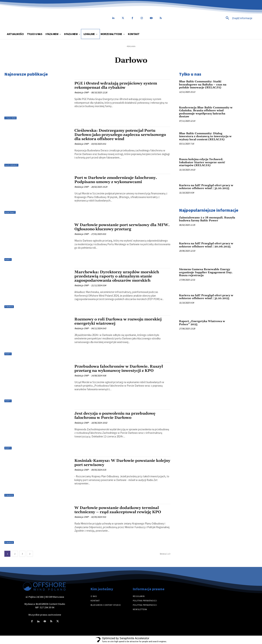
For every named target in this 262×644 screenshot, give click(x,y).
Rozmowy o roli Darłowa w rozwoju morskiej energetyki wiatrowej (118, 321)
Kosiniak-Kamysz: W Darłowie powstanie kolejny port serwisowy (122, 463)
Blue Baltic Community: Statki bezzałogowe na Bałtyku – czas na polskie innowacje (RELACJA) (203, 85)
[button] (214, 18)
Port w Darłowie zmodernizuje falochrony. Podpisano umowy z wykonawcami (116, 180)
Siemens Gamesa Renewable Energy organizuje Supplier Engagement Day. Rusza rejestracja (206, 272)
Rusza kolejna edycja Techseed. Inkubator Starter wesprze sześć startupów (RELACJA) (202, 162)
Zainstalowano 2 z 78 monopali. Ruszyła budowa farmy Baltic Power (207, 219)
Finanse (9, 307)
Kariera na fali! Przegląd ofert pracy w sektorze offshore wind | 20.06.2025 (206, 245)
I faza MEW (10, 118)
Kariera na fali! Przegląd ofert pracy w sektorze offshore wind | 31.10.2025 (206, 187)
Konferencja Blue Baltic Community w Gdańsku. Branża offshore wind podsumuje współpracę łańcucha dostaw (206, 112)
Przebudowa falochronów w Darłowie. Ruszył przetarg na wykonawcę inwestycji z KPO (119, 369)
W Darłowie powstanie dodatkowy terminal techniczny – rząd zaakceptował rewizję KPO (118, 510)
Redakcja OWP (82, 92)
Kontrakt (10, 212)
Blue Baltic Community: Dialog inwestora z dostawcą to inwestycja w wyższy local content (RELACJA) (205, 136)
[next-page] (30, 554)
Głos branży (11, 165)
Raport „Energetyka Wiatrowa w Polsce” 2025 (202, 323)
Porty (8, 260)
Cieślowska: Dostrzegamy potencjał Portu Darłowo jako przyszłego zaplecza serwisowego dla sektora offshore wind (120, 135)
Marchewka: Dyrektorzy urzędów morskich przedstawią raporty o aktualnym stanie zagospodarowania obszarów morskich (117, 276)
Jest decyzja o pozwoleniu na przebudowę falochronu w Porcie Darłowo (115, 416)
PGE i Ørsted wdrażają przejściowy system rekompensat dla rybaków (116, 86)
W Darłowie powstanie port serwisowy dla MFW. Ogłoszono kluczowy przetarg (122, 227)
